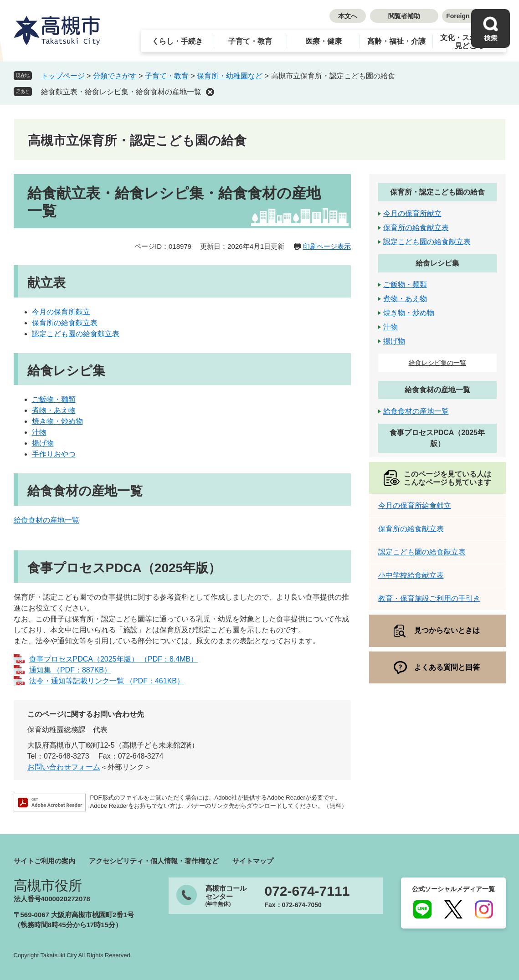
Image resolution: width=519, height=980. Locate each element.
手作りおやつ (54, 454)
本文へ (348, 16)
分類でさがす (115, 76)
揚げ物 (43, 443)
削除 (210, 92)
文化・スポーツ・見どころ (469, 42)
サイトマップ (253, 861)
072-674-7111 (307, 891)
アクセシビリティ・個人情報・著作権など (154, 861)
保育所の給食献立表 (65, 323)
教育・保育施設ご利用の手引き (429, 598)
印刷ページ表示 (327, 246)
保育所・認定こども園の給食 (437, 192)
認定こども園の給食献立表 (76, 334)
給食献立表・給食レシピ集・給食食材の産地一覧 (121, 92)
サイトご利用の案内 (44, 861)
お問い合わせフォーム (64, 767)
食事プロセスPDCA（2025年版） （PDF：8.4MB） (114, 659)
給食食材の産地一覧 (46, 520)
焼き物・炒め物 (57, 421)
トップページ (63, 76)
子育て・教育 (250, 41)
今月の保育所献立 (61, 312)
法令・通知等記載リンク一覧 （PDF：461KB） (107, 681)
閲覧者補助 (404, 16)
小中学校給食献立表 (411, 575)
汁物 (39, 432)
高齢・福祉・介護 (396, 41)
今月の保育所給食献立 (415, 505)
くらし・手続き (177, 41)
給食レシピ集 (437, 263)
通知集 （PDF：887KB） (70, 670)
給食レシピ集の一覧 (437, 363)
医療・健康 (324, 41)
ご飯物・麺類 (54, 399)
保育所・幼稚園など (230, 76)
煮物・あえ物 (54, 410)
